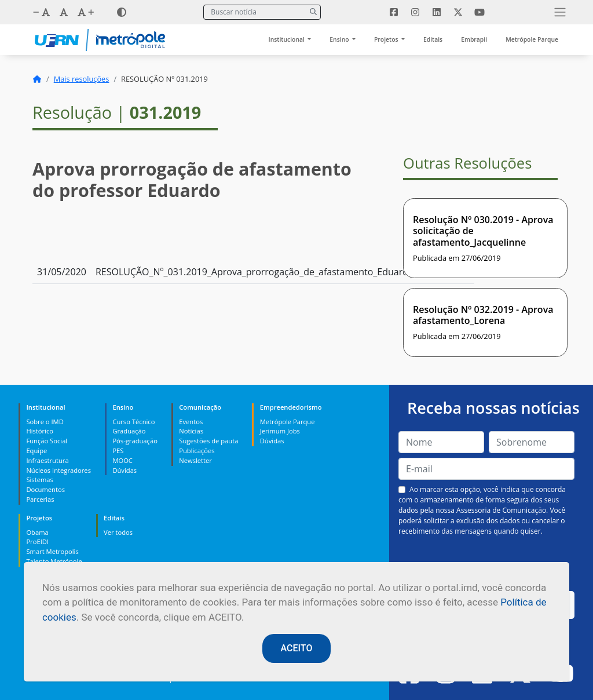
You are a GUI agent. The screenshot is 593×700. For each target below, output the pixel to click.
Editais (433, 39)
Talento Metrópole (54, 561)
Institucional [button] (288, 39)
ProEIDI (37, 542)
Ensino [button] (340, 39)
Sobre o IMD (45, 422)
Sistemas (39, 480)
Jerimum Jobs (280, 431)
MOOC (122, 460)
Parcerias (40, 499)
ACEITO (297, 648)
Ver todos (118, 532)
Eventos (191, 422)
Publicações (197, 451)
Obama (37, 532)
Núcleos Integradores (58, 470)
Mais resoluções (82, 79)
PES (118, 451)
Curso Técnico (133, 422)
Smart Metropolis (52, 551)
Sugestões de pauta (208, 441)
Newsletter (195, 460)
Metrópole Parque (532, 39)
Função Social (47, 441)
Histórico (40, 431)
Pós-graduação (135, 441)
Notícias (191, 431)
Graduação (129, 431)
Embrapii (474, 39)
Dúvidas (125, 470)
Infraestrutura (47, 460)
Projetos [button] (387, 39)
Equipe (36, 451)
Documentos (45, 489)
